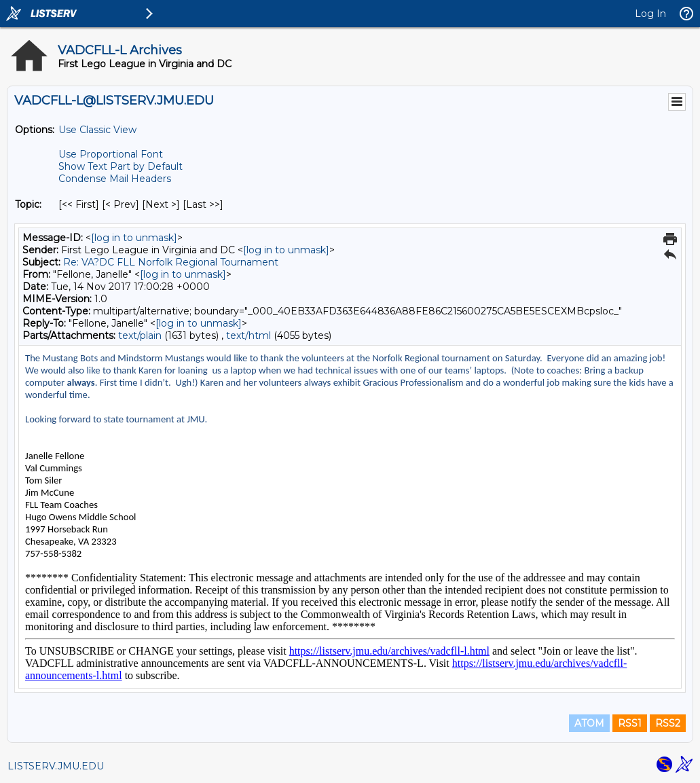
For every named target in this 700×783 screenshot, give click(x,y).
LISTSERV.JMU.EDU (56, 766)
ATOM (589, 723)
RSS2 (668, 723)
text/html (248, 335)
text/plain (140, 335)
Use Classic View (97, 130)
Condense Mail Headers (115, 179)
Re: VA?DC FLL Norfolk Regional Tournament (171, 262)
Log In (650, 14)
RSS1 (630, 723)
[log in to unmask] (134, 238)
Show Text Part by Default (121, 166)
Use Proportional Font (111, 154)
